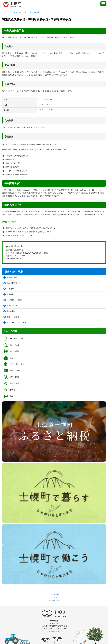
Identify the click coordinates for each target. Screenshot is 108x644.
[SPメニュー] (103, 4)
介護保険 (9, 289)
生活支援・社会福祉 (13, 300)
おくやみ (10, 390)
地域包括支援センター (14, 283)
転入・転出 (11, 345)
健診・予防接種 (11, 317)
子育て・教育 (12, 371)
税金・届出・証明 (14, 339)
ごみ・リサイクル (14, 364)
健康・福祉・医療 (20, 12)
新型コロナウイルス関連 (15, 323)
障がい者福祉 (34, 12)
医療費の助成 (10, 278)
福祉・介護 (11, 383)
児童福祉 (9, 294)
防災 (8, 396)
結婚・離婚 (11, 351)
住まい (9, 358)
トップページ (6, 12)
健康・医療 (11, 377)
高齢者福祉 (10, 311)
